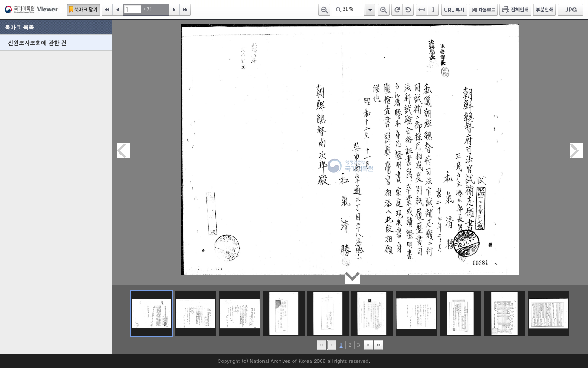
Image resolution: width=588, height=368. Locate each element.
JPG (571, 10)
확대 (384, 10)
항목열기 (370, 10)
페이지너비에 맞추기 (422, 10)
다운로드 (483, 10)
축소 (324, 10)
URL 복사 (454, 10)
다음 (174, 10)
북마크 (83, 10)
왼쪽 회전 (408, 10)
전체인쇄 (515, 10)
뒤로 (368, 345)
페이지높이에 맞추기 (434, 10)
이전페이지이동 (124, 151)
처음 (107, 10)
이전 (118, 10)
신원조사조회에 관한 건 (37, 43)
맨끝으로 (379, 345)
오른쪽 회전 (397, 10)
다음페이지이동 (577, 151)
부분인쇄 (545, 10)
